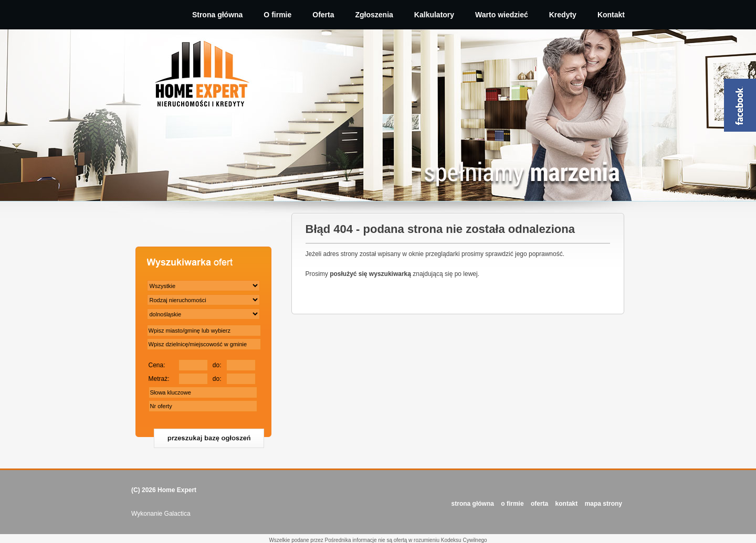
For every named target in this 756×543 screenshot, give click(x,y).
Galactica (177, 514)
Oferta (323, 15)
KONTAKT (567, 504)
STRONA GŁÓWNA (473, 504)
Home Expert (177, 490)
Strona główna (217, 15)
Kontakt (611, 15)
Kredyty (563, 15)
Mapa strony (603, 504)
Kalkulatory (434, 15)
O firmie (277, 15)
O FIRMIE (512, 504)
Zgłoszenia (374, 15)
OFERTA (539, 504)
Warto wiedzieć (502, 15)
